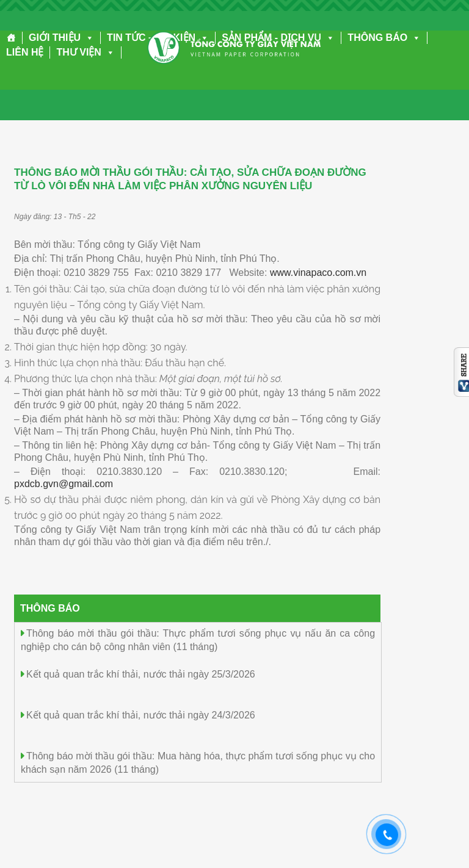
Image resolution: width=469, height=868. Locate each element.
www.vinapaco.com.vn (318, 273)
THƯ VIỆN (85, 52)
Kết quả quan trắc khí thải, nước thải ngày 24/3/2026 (141, 715)
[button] (87, 38)
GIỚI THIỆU (61, 38)
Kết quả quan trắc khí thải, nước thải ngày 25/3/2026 (141, 674)
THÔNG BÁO (384, 38)
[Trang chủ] (11, 38)
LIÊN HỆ (25, 52)
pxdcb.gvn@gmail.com (64, 484)
